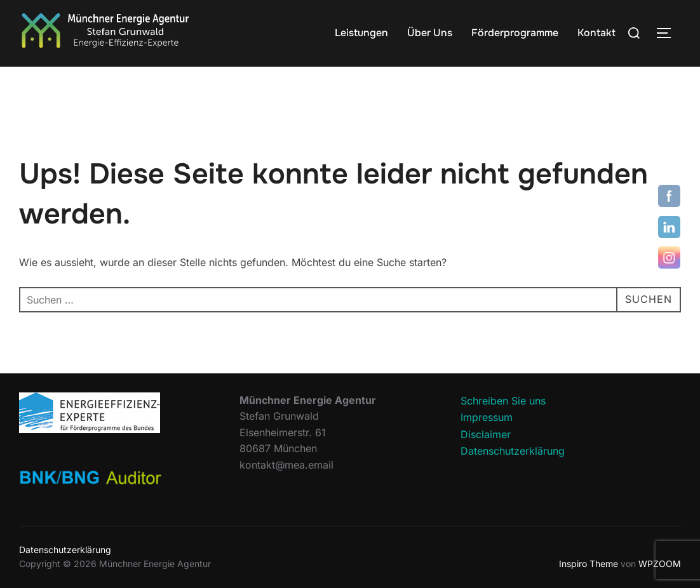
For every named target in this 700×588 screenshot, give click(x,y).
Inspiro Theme (589, 564)
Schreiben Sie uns (503, 401)
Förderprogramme (515, 33)
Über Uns (430, 33)
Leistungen (361, 33)
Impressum (487, 417)
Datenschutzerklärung (513, 451)
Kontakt (596, 33)
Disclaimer (486, 434)
